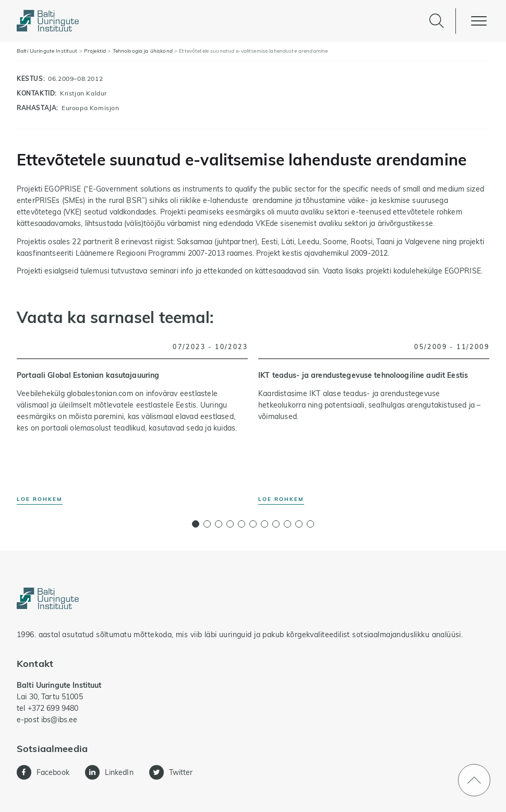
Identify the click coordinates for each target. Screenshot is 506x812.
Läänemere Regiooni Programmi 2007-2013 (151, 253)
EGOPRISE (463, 271)
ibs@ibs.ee (59, 720)
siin (314, 271)
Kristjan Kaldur (83, 93)
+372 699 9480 (53, 708)
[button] (196, 524)
